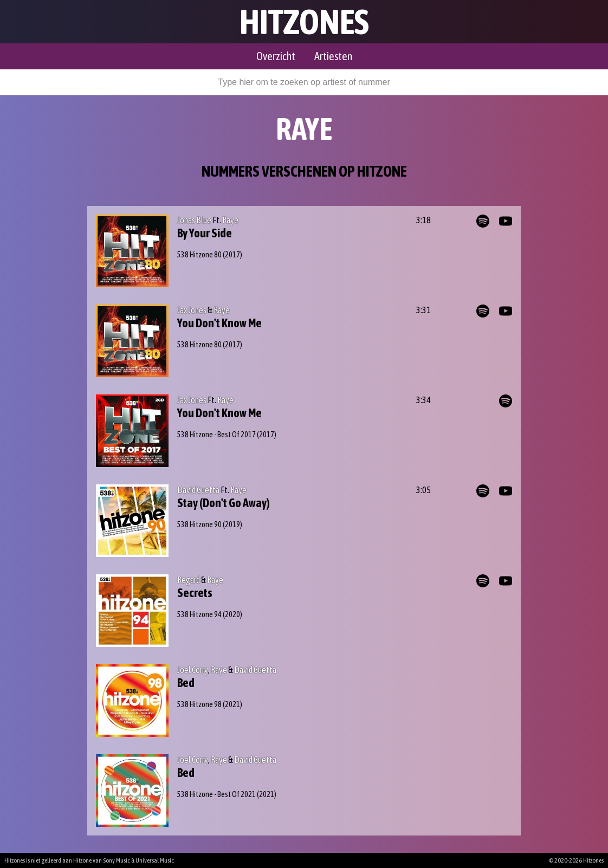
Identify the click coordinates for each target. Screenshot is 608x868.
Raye (230, 220)
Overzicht (276, 56)
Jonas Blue (194, 220)
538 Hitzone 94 (199, 614)
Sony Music (117, 860)
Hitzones (304, 22)
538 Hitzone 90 (199, 524)
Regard (189, 580)
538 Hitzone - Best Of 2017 (216, 435)
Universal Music (155, 860)
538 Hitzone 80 (199, 255)
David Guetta (198, 490)
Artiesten (333, 56)
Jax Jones (192, 310)
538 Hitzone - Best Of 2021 (216, 794)
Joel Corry (193, 670)
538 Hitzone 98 (199, 704)
